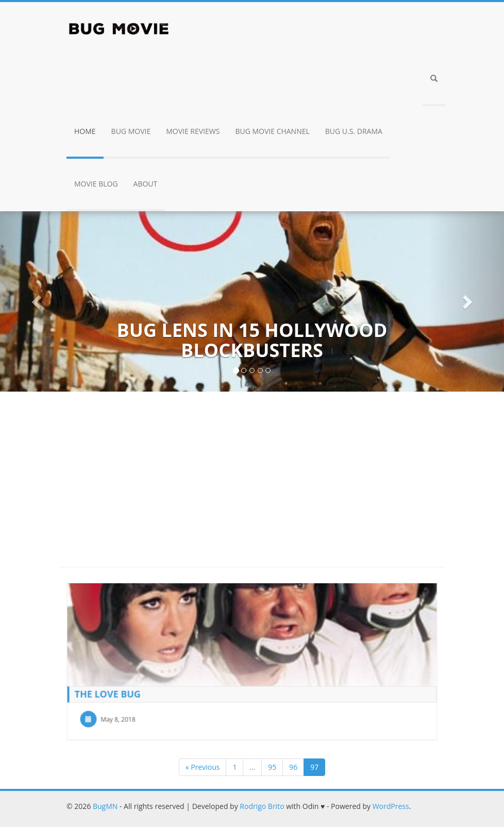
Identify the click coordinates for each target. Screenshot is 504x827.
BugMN (105, 806)
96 (293, 767)
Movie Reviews (193, 131)
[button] (434, 80)
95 (272, 767)
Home (85, 131)
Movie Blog (96, 184)
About (146, 184)
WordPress (391, 806)
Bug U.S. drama (354, 131)
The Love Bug (109, 693)
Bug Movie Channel (272, 131)
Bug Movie (131, 131)
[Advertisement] (252, 474)
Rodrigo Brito (262, 806)
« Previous (203, 767)
